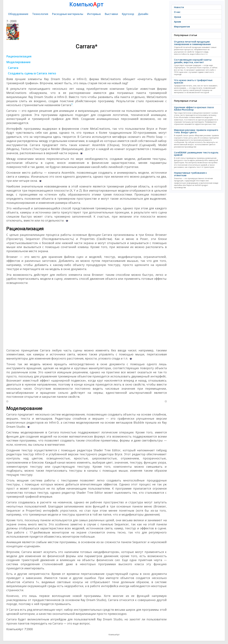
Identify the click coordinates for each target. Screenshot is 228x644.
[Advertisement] (87, 317)
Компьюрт (86, 4)
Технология (40, 14)
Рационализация (19, 56)
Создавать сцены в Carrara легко (32, 73)
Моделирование (18, 62)
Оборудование (18, 14)
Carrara (13, 68)
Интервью (94, 14)
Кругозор (128, 14)
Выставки (111, 14)
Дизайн (143, 14)
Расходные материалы (68, 14)
